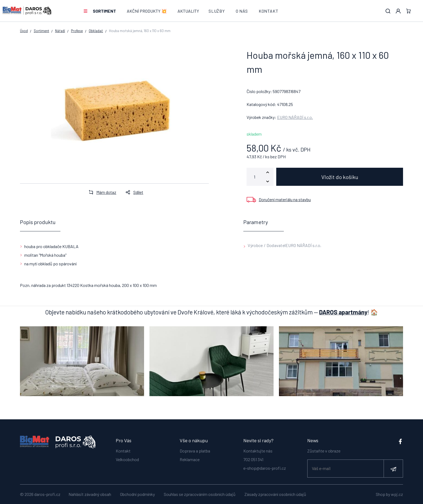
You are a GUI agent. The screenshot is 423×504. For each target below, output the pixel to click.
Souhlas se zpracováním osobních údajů (200, 494)
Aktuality (188, 11)
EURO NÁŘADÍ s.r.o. (295, 117)
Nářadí (60, 31)
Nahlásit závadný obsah (90, 494)
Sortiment (104, 11)
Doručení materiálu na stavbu (285, 199)
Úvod (24, 31)
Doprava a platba (195, 451)
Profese (77, 31)
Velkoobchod (127, 459)
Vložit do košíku (340, 177)
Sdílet (133, 192)
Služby (217, 11)
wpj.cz (397, 494)
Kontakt (269, 11)
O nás (242, 11)
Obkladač (96, 31)
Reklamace (190, 459)
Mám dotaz (101, 192)
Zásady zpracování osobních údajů (275, 494)
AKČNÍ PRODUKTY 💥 (147, 11)
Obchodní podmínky (137, 494)
